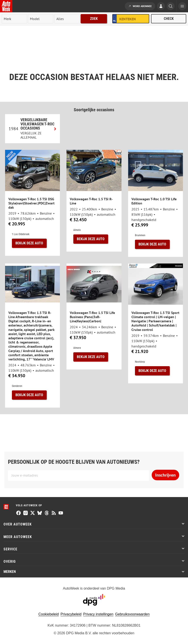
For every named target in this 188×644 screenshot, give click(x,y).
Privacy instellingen (98, 614)
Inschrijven (165, 475)
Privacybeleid (71, 614)
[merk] (14, 19)
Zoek (94, 19)
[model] (41, 19)
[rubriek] (67, 19)
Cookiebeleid (49, 614)
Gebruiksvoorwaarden (132, 614)
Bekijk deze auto (29, 243)
